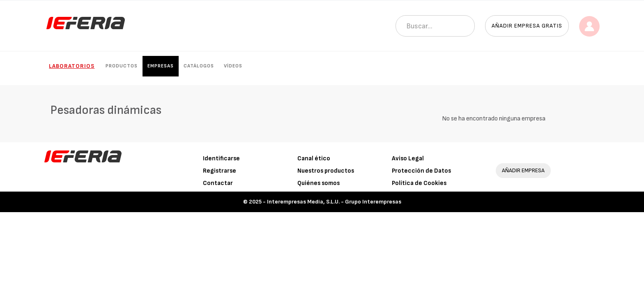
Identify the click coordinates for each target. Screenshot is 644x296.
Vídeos (233, 66)
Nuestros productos (326, 171)
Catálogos (199, 66)
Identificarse (221, 158)
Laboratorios (72, 66)
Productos (122, 66)
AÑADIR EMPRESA (523, 170)
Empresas (161, 66)
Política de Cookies (419, 183)
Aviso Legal (408, 158)
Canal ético (314, 158)
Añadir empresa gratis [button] (527, 26)
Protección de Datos (421, 171)
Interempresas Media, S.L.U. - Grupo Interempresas (334, 202)
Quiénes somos (319, 183)
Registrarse (220, 171)
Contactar (218, 183)
